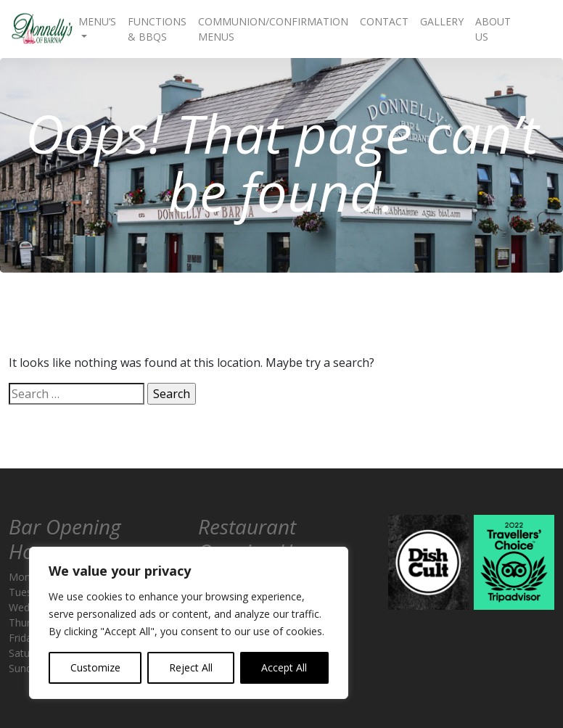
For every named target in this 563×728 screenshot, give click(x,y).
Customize (95, 667)
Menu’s (97, 21)
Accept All (284, 667)
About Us (493, 29)
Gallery (442, 21)
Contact (384, 21)
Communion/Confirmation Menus (273, 29)
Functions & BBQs (157, 29)
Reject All (191, 667)
